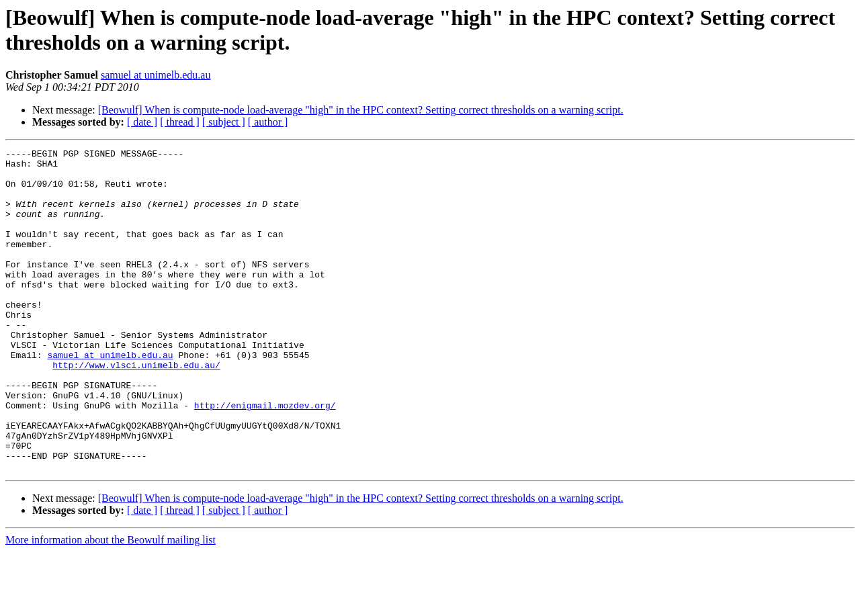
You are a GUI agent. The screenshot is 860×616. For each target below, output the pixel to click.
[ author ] (268, 122)
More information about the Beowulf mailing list (111, 604)
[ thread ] (180, 122)
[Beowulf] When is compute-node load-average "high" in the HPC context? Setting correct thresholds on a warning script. (361, 110)
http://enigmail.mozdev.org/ (265, 457)
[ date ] (142, 122)
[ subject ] (224, 122)
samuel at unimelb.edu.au (156, 75)
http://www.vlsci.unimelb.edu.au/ (136, 409)
